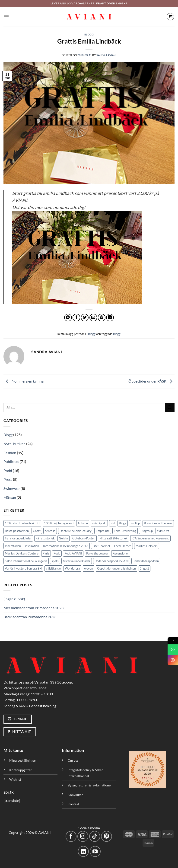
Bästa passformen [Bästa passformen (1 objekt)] (17, 531)
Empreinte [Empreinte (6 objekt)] (103, 531)
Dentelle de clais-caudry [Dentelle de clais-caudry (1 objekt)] (76, 531)
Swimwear (12, 488)
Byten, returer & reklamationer (90, 785)
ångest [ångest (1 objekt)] (145, 568)
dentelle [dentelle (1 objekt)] (50, 531)
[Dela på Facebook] (76, 318)
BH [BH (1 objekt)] (113, 523)
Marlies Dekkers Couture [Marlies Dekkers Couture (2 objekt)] (22, 553)
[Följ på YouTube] (95, 851)
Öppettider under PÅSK (151, 381)
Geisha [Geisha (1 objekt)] (64, 538)
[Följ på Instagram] (83, 836)
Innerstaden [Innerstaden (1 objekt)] (13, 546)
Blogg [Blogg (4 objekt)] (123, 523)
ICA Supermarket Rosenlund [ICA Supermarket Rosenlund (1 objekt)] (150, 538)
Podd (8, 470)
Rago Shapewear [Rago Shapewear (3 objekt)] (97, 553)
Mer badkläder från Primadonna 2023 (33, 608)
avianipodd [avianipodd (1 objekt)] (99, 523)
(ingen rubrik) (14, 599)
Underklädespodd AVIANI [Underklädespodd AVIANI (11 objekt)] (112, 561)
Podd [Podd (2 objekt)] (57, 553)
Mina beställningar (23, 760)
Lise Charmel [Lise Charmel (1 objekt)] (101, 546)
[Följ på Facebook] (71, 836)
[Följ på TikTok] (95, 836)
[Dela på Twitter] (85, 318)
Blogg (89, 34)
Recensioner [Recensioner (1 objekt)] (121, 553)
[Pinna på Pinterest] (102, 318)
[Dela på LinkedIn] (110, 318)
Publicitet (11, 461)
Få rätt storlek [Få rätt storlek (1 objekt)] (45, 538)
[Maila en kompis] (93, 318)
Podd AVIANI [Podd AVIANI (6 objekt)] (73, 553)
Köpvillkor (75, 795)
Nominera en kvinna (24, 381)
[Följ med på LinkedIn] (83, 851)
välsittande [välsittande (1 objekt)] (53, 568)
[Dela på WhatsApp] (68, 318)
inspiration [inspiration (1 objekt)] (32, 546)
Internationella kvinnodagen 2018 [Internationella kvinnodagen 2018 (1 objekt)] (66, 546)
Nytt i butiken (14, 444)
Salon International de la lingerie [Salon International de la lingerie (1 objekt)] (26, 561)
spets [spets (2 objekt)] (55, 561)
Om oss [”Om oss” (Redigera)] (73, 760)
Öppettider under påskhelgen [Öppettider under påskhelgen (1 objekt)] (116, 568)
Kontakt (73, 804)
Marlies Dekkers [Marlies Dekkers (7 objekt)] (147, 546)
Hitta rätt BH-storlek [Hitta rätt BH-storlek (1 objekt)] (113, 538)
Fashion (10, 453)
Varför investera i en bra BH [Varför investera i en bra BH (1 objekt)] (23, 568)
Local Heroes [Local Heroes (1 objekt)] (123, 546)
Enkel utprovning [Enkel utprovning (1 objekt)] (125, 531)
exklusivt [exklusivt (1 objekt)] (163, 531)
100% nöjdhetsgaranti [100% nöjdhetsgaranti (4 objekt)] (59, 523)
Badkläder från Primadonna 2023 (30, 617)
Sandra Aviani (106, 55)
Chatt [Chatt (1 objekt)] (37, 531)
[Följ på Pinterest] (106, 836)
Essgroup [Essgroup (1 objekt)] (147, 531)
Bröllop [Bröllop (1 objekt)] (135, 523)
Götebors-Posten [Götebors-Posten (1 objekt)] (84, 538)
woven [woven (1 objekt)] (89, 568)
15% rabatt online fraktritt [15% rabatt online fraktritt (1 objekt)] (22, 523)
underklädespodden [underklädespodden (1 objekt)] (146, 561)
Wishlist (15, 779)
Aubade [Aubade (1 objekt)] (83, 523)
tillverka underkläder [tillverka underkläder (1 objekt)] (77, 561)
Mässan (10, 497)
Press (8, 479)
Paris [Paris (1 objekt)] (46, 553)
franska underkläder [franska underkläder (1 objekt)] (18, 538)
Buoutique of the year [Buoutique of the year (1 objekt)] (158, 523)
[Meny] (6, 17)
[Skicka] (170, 407)
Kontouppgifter (21, 770)
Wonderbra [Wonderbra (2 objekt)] (72, 568)
